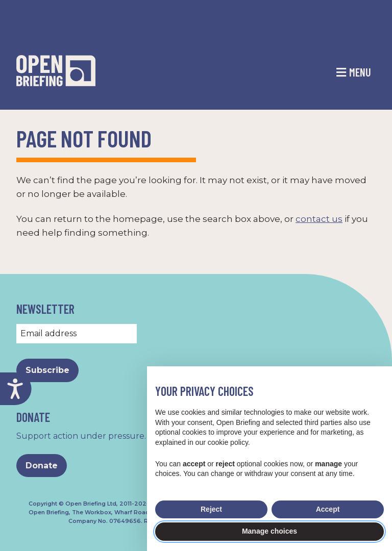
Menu (360, 72)
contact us (319, 219)
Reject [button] (211, 509)
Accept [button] (328, 509)
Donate (42, 466)
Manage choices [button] (269, 531)
